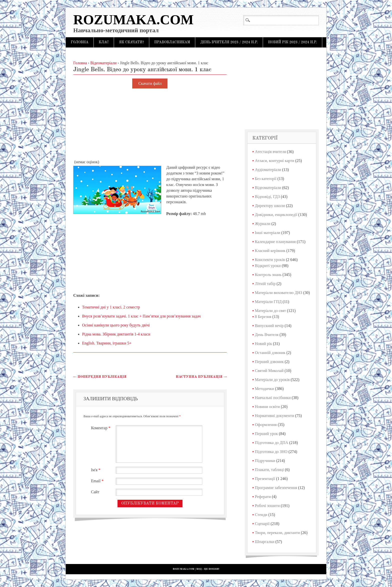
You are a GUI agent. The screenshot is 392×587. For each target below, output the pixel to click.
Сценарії (262, 524)
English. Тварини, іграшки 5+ (107, 343)
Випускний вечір (269, 326)
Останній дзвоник (270, 353)
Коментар (101, 428)
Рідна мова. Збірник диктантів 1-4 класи (116, 334)
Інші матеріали (268, 233)
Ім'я (96, 470)
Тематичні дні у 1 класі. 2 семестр (111, 307)
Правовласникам (172, 42)
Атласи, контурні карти (275, 161)
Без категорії (266, 179)
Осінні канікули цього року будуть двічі (116, 325)
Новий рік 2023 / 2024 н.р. (292, 42)
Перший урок (266, 434)
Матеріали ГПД (268, 302)
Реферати (263, 497)
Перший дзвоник (269, 362)
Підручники (265, 461)
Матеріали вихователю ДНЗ (279, 293)
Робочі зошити (267, 506)
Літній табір (265, 284)
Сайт (95, 492)
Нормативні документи (275, 416)
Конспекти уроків (270, 260)
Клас (104, 42)
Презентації (265, 479)
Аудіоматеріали (268, 170)
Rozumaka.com (133, 20)
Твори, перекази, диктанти (277, 533)
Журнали (263, 224)
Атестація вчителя (270, 152)
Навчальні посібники (273, 398)
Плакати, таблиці (269, 470)
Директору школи (270, 206)
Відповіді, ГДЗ (267, 197)
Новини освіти (267, 407)
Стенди (261, 515)
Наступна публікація (201, 377)
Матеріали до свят (270, 311)
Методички (265, 389)
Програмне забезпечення (276, 488)
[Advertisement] (150, 124)
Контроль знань (268, 275)
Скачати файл (150, 84)
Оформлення (266, 425)
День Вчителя (267, 335)
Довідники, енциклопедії (276, 215)
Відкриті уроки (268, 266)
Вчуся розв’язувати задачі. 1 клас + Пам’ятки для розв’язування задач (141, 316)
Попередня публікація (100, 377)
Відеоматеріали (268, 188)
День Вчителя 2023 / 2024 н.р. (229, 42)
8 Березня (263, 317)
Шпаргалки (265, 542)
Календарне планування (275, 242)
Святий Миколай (269, 371)
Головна (80, 42)
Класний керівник (270, 251)
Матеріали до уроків (272, 380)
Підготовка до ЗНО (271, 452)
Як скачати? (131, 42)
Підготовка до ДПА (272, 443)
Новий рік (263, 344)
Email (98, 481)
